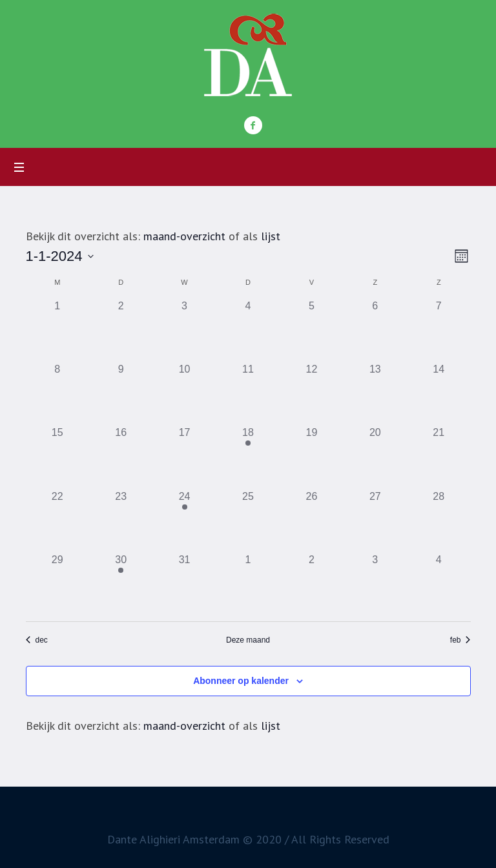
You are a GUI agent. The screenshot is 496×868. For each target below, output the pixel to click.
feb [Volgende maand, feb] (460, 640)
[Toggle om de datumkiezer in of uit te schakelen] (60, 256)
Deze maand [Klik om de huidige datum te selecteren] (248, 640)
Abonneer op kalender (241, 681)
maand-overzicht (184, 236)
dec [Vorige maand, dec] (37, 640)
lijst (271, 236)
